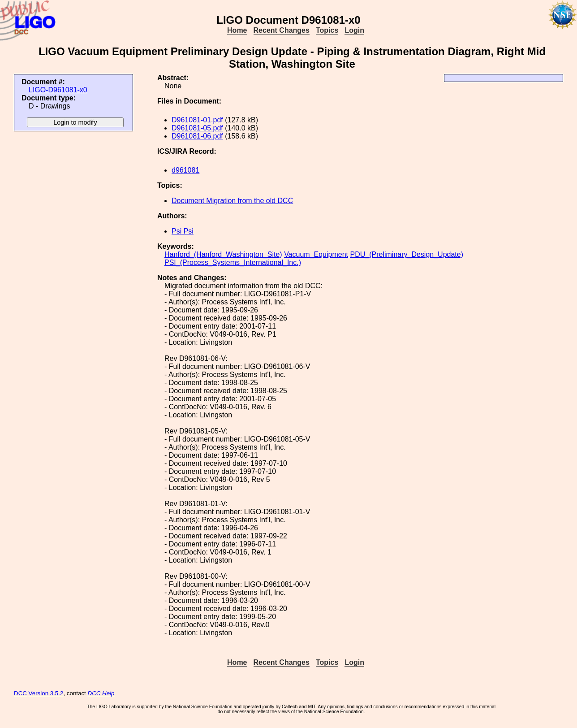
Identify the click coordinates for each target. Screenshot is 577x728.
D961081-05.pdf (197, 128)
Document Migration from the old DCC (232, 201)
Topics (327, 30)
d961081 (185, 170)
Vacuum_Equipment (316, 254)
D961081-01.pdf (197, 120)
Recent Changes (282, 30)
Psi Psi (183, 231)
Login (354, 30)
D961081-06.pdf (197, 136)
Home (237, 30)
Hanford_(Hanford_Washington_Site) (223, 254)
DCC (20, 693)
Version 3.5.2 (46, 693)
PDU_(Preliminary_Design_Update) (407, 254)
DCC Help (101, 693)
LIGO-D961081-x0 (58, 90)
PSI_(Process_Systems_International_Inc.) (233, 262)
